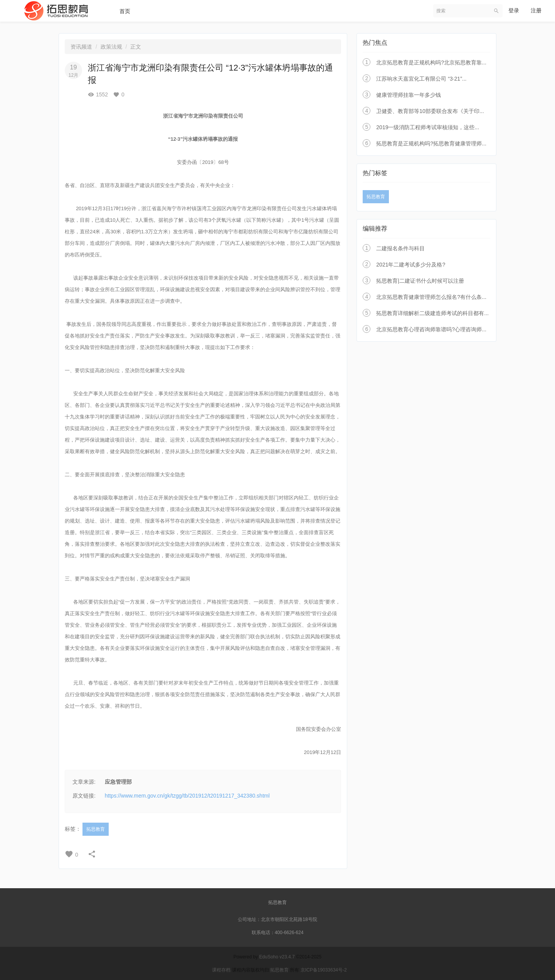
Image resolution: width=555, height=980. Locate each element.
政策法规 (111, 47)
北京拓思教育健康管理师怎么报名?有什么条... (431, 297)
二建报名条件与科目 (400, 248)
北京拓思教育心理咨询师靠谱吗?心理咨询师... (431, 329)
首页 (125, 11)
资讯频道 (81, 47)
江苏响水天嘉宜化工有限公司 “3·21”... (421, 79)
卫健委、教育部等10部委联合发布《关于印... (430, 111)
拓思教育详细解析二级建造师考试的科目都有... (432, 313)
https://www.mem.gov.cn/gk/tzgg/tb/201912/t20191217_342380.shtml (187, 796)
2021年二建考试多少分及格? (411, 265)
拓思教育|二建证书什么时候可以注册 (420, 281)
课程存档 (221, 970)
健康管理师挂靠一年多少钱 (409, 95)
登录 (514, 10)
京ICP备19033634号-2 (324, 970)
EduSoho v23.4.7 (277, 957)
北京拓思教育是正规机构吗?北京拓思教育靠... (431, 62)
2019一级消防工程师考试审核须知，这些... (428, 127)
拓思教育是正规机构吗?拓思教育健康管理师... (431, 143)
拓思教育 (96, 829)
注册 (536, 10)
